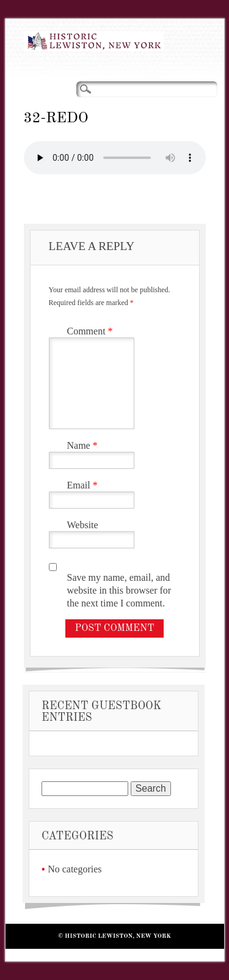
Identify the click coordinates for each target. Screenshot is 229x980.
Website (83, 525)
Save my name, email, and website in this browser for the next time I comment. (119, 590)
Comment (92, 331)
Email (84, 485)
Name (84, 445)
